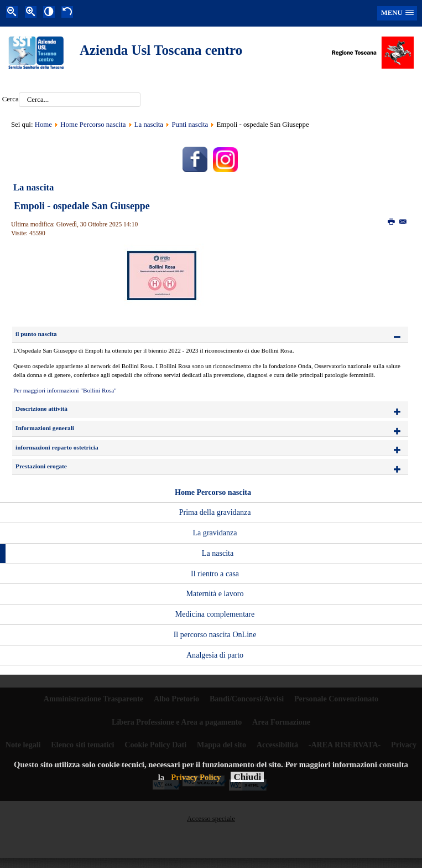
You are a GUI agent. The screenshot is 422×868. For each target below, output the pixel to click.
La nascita (149, 125)
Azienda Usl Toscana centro (161, 50)
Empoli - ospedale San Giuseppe (82, 206)
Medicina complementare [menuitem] (215, 614)
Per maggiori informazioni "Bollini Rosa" (65, 390)
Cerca (11, 100)
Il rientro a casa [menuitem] (215, 573)
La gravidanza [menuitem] (215, 533)
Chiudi (247, 777)
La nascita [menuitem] (218, 553)
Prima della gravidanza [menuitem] (215, 512)
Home (43, 125)
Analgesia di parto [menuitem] (215, 655)
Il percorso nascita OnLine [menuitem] (215, 634)
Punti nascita (190, 125)
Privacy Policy (196, 777)
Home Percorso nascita (93, 125)
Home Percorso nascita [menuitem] (213, 492)
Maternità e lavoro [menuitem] (215, 593)
